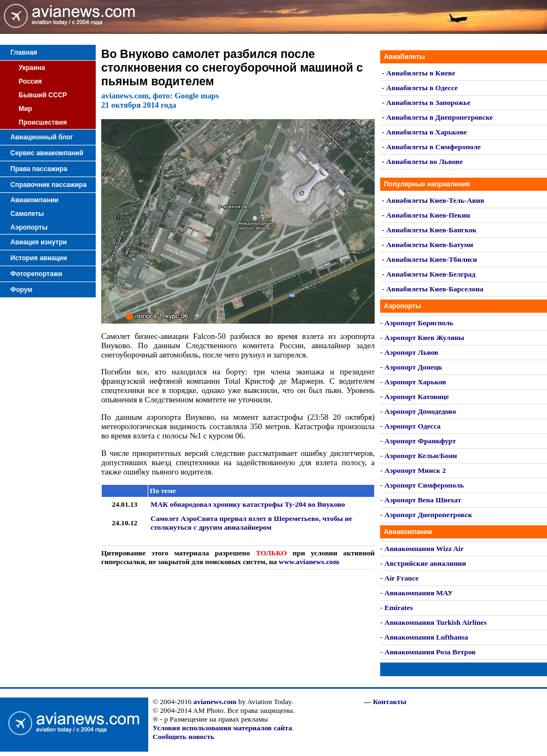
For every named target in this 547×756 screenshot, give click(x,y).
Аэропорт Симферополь (424, 485)
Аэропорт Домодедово (420, 411)
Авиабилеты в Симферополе (433, 147)
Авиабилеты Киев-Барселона (435, 289)
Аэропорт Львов (412, 352)
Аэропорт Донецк (414, 367)
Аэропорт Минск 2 (415, 470)
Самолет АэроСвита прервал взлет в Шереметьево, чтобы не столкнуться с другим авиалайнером (251, 523)
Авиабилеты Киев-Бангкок (431, 230)
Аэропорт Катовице (417, 397)
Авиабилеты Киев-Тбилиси (432, 259)
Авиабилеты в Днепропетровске (440, 117)
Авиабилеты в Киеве (421, 73)
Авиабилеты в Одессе (422, 88)
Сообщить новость (184, 737)
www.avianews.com (309, 562)
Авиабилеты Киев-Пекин (428, 215)
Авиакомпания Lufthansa (426, 637)
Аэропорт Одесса (413, 426)
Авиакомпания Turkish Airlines (436, 622)
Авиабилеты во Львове (424, 162)
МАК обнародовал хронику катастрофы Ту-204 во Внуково (248, 504)
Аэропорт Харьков (415, 382)
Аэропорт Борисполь (419, 323)
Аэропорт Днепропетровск (428, 515)
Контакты (390, 702)
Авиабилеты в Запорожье (428, 102)
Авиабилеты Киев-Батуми (430, 245)
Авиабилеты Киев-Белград (431, 274)
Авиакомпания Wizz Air (424, 549)
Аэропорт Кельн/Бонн (421, 456)
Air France (401, 578)
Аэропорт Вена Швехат (423, 500)
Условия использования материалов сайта (222, 728)
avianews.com (215, 702)
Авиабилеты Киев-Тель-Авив (435, 200)
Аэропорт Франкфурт (420, 441)
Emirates (399, 608)
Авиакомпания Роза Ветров (430, 652)
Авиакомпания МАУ (419, 593)
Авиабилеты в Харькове (426, 132)
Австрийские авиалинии (425, 563)
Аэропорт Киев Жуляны (424, 338)
